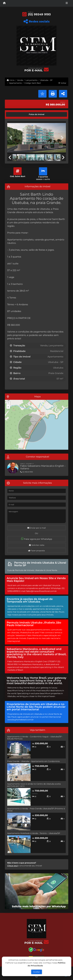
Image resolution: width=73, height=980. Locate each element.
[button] (12, 138)
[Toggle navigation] (67, 3)
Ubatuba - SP (46, 80)
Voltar (62, 83)
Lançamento (32, 80)
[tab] (16, 114)
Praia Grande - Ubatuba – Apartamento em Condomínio (34, 761)
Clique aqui (12, 866)
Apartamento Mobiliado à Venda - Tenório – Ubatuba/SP (34, 833)
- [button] (8, 407)
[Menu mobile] (4, 3)
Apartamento (16, 83)
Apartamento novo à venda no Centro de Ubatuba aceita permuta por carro (34, 785)
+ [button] (8, 403)
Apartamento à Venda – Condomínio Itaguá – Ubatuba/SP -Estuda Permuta (35, 738)
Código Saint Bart (33, 83)
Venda (20, 80)
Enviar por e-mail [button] (37, 528)
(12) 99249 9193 (39, 14)
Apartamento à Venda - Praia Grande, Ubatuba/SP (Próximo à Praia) (36, 810)
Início (11, 80)
